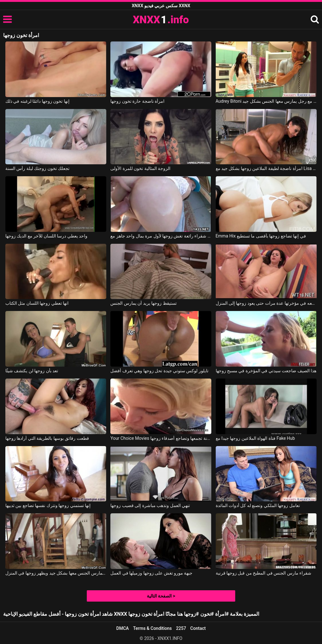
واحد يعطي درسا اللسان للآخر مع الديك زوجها (46, 236)
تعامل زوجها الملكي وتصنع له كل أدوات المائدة (258, 505)
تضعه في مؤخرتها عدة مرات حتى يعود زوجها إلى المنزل (266, 303)
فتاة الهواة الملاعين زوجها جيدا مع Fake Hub (255, 438)
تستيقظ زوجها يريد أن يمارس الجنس (143, 303)
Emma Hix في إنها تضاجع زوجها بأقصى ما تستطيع (261, 236)
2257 (181, 628)
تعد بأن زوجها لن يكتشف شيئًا (32, 371)
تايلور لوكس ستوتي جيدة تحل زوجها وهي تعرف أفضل (159, 371)
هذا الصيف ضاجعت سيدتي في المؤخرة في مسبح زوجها (266, 371)
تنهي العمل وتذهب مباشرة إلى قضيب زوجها (150, 505)
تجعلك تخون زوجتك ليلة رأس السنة (37, 168)
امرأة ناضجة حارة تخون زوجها (137, 101)
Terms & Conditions (152, 628)
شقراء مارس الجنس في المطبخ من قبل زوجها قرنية (264, 573)
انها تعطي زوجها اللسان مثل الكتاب (37, 303)
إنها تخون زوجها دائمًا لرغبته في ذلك (37, 101)
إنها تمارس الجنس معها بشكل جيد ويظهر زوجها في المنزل (56, 573)
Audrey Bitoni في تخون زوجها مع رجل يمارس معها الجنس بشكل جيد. (266, 101)
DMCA (123, 628)
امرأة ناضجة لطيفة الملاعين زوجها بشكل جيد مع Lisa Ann (266, 168)
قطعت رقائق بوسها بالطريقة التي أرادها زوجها (47, 438)
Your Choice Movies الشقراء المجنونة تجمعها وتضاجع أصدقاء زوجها (161, 438)
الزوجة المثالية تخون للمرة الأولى (140, 168)
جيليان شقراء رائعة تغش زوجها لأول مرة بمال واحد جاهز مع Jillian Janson (161, 236)
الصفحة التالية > (161, 596)
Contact (198, 628)
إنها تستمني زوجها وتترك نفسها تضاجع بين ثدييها (48, 505)
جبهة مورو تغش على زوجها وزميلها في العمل (151, 573)
